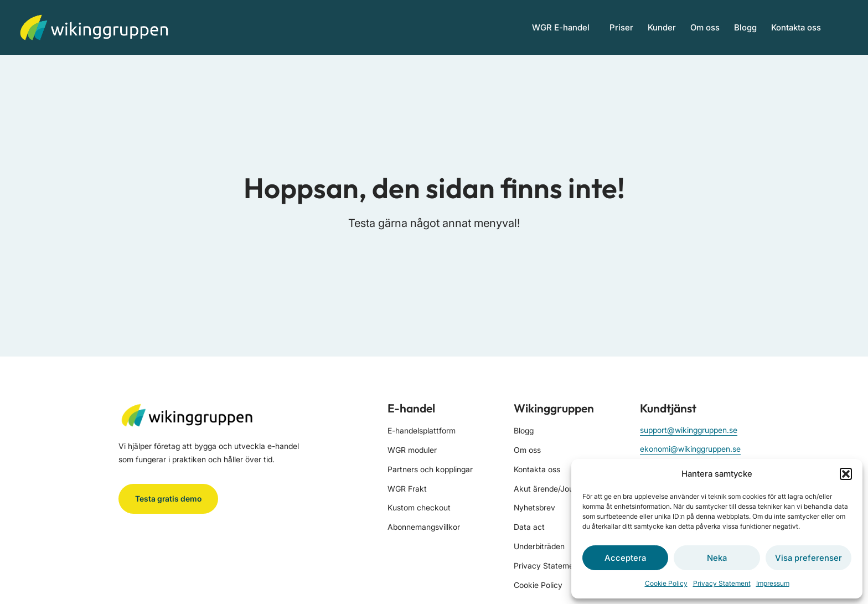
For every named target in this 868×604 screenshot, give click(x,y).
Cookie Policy (666, 583)
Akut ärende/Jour (545, 489)
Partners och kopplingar (430, 469)
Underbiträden (539, 546)
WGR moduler (412, 450)
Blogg (745, 27)
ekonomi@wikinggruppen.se (690, 449)
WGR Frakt (407, 489)
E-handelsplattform (422, 430)
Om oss (705, 27)
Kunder (662, 27)
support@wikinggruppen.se (689, 430)
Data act (529, 527)
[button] (846, 474)
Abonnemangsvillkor (424, 527)
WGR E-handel (564, 27)
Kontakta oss (796, 27)
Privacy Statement (722, 583)
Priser (621, 27)
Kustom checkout (419, 507)
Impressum (773, 583)
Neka (717, 558)
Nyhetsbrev (534, 507)
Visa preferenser (808, 558)
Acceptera (625, 558)
